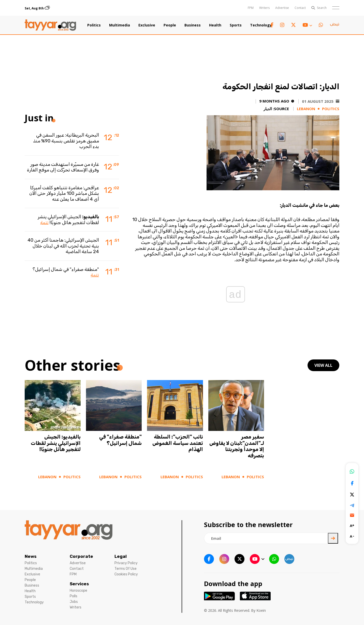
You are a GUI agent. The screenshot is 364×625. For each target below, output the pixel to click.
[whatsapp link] (321, 25)
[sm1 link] (334, 25)
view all (323, 365)
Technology (261, 25)
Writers (264, 8)
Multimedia (120, 25)
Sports (236, 25)
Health (215, 25)
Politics (94, 25)
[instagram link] (282, 25)
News (31, 556)
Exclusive (147, 25)
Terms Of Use (126, 569)
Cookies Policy (126, 574)
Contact (300, 8)
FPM (251, 8)
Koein (261, 610)
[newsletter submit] (333, 538)
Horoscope (78, 591)
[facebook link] (272, 25)
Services (79, 584)
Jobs (74, 602)
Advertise (282, 8)
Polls (74, 596)
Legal (121, 556)
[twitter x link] (293, 25)
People (170, 25)
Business (193, 25)
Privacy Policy (126, 563)
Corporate (81, 556)
